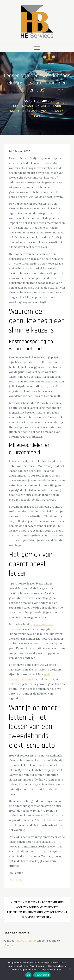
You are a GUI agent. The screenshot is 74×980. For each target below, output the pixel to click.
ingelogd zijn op (25, 941)
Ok (28, 975)
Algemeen (17, 880)
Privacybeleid (42, 975)
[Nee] (70, 969)
